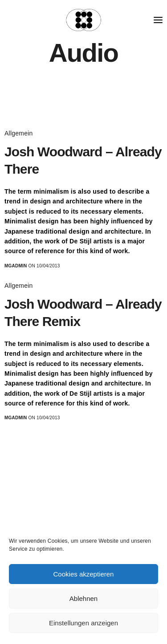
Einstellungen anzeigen (83, 623)
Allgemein (19, 133)
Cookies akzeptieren (84, 574)
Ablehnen (83, 598)
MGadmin (16, 266)
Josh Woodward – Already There (83, 160)
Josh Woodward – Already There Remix (83, 313)
